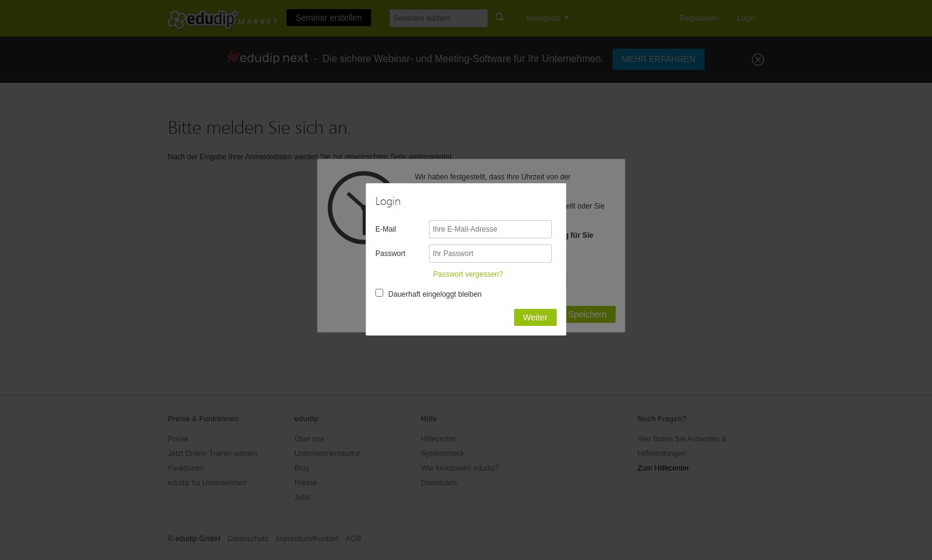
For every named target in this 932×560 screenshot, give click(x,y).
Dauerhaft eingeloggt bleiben (435, 294)
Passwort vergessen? (468, 274)
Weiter (535, 317)
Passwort (390, 254)
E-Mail (386, 229)
